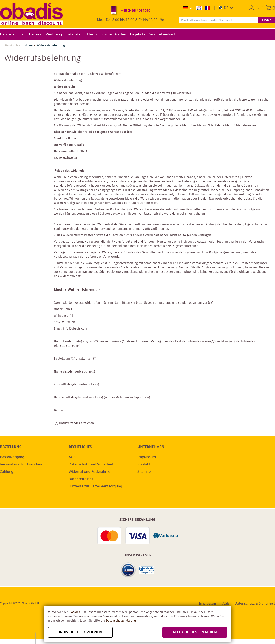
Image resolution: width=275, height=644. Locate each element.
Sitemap (144, 471)
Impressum (147, 457)
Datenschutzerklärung (121, 621)
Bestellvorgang (12, 457)
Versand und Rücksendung (22, 464)
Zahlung (7, 471)
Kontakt (144, 464)
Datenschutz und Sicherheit (91, 464)
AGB (72, 457)
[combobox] (219, 20)
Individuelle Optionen (80, 632)
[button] (226, 8)
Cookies (75, 612)
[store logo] (31, 14)
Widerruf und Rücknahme (89, 471)
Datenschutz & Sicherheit (255, 603)
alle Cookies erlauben (195, 632)
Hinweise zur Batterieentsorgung (95, 486)
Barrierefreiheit (81, 479)
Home (29, 46)
